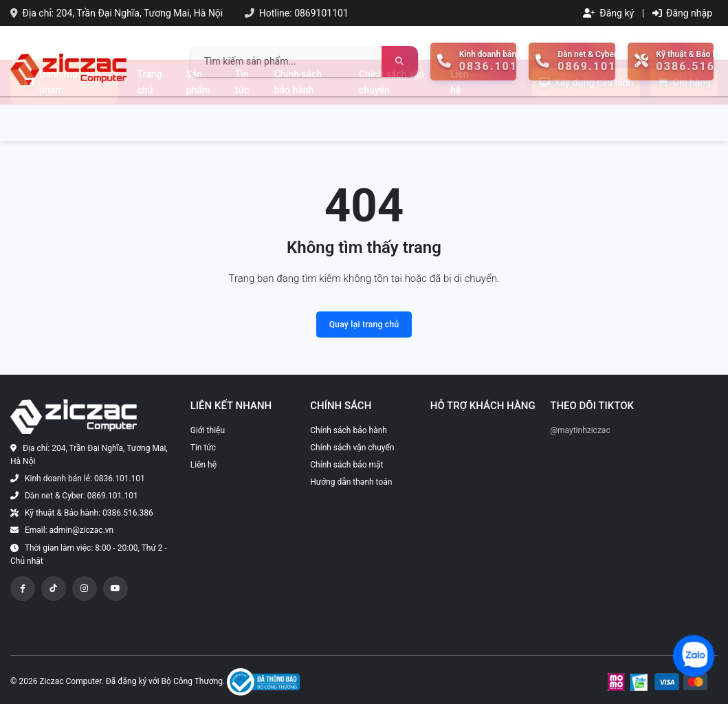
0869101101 (321, 13)
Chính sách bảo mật (346, 465)
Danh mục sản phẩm (62, 118)
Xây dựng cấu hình (586, 119)
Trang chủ (150, 118)
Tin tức (242, 118)
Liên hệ (459, 118)
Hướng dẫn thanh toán (351, 482)
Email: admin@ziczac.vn (69, 530)
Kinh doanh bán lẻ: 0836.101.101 (85, 478)
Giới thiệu (208, 430)
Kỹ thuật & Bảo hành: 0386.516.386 (89, 513)
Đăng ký (608, 13)
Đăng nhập (682, 13)
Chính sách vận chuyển (391, 118)
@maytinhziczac (580, 430)
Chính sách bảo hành (298, 118)
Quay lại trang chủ (364, 324)
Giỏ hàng (684, 119)
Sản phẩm (198, 118)
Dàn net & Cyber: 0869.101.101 (81, 496)
